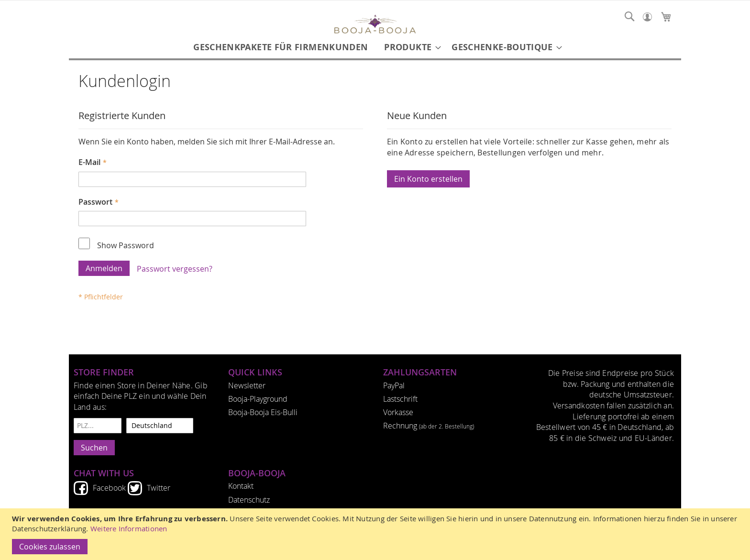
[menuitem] (281, 47)
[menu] (375, 47)
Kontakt (241, 486)
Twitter (159, 488)
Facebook (109, 488)
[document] (376, 534)
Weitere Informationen (129, 529)
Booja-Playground (258, 399)
